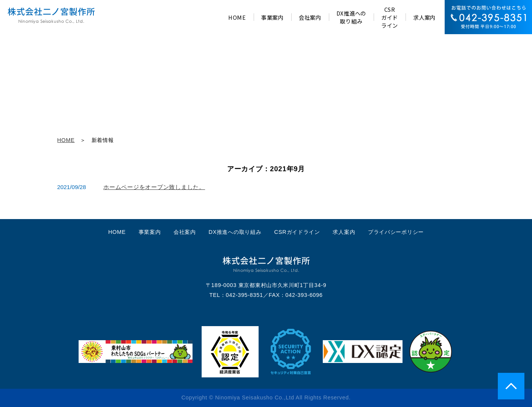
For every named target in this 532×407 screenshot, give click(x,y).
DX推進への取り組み (235, 232)
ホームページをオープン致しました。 (154, 187)
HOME (66, 140)
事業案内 (150, 232)
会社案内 (185, 232)
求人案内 (344, 232)
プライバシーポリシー (396, 232)
